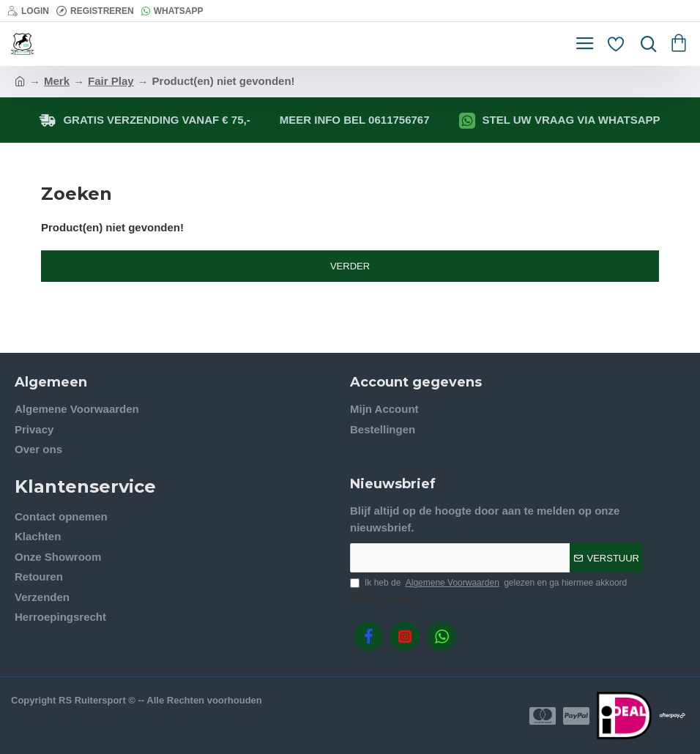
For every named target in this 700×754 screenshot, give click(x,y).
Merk (57, 81)
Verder (350, 266)
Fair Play (111, 81)
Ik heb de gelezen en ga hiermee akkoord (488, 583)
